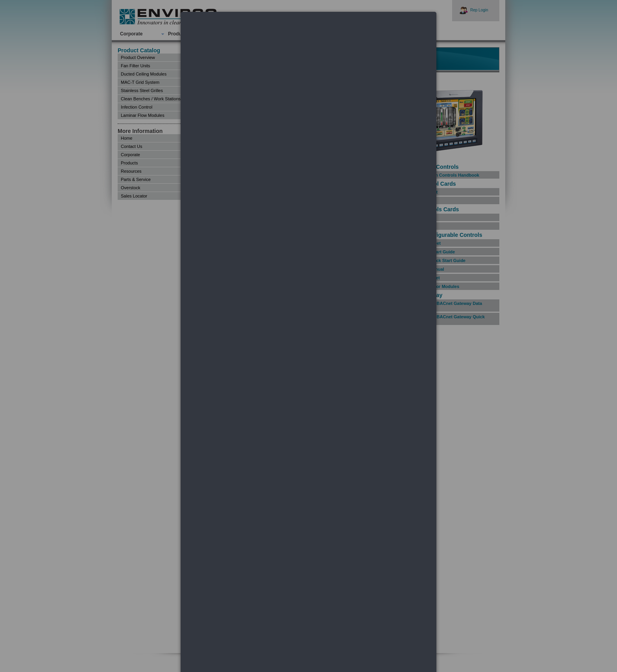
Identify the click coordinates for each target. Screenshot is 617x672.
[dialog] (308, 42)
